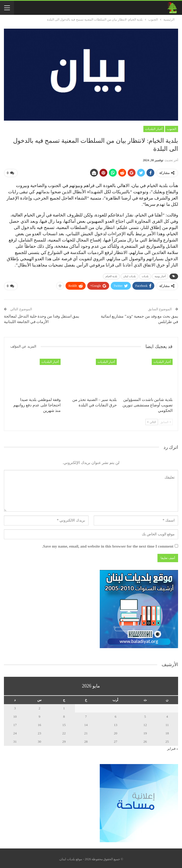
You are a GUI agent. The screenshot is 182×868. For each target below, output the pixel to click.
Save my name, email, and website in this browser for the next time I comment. (108, 544)
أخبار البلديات (154, 129)
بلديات (145, 275)
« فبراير (173, 746)
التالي (152, 420)
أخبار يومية (160, 275)
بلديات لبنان (130, 275)
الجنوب (172, 129)
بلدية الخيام (111, 275)
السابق (166, 420)
